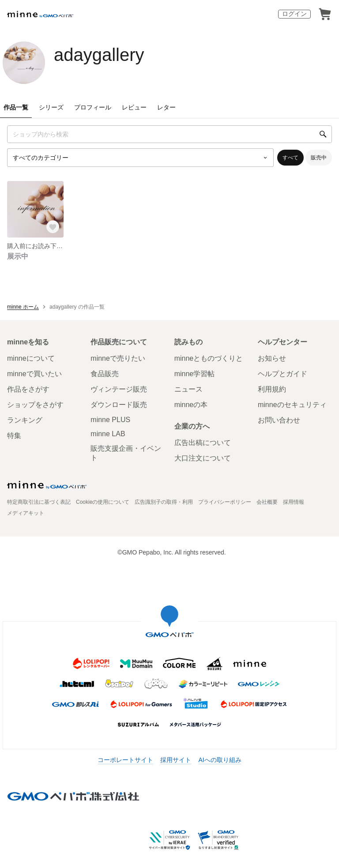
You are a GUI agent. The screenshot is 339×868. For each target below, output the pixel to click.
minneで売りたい (118, 358)
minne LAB (108, 434)
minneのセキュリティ (292, 405)
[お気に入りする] (53, 227)
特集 (14, 436)
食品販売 (105, 374)
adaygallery (99, 55)
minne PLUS (110, 420)
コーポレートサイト (125, 760)
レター (166, 107)
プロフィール (93, 107)
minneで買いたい (34, 374)
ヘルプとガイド (282, 374)
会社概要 (267, 502)
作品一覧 (16, 107)
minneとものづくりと (209, 358)
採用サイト (176, 760)
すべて (290, 158)
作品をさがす (28, 389)
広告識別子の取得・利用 (164, 502)
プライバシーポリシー (225, 502)
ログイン (294, 14)
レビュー (134, 107)
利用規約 (272, 389)
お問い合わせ (279, 420)
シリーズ (51, 107)
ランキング (25, 420)
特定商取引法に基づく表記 (39, 502)
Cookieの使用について (103, 502)
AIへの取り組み (220, 760)
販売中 (319, 158)
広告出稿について (203, 443)
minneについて (31, 358)
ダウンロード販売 (119, 405)
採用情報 (294, 502)
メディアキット (26, 513)
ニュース (188, 389)
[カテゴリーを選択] (140, 158)
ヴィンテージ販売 (119, 389)
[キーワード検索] (169, 134)
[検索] (323, 134)
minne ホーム (23, 307)
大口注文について (203, 458)
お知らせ (272, 358)
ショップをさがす (35, 405)
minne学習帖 (195, 374)
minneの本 (191, 405)
